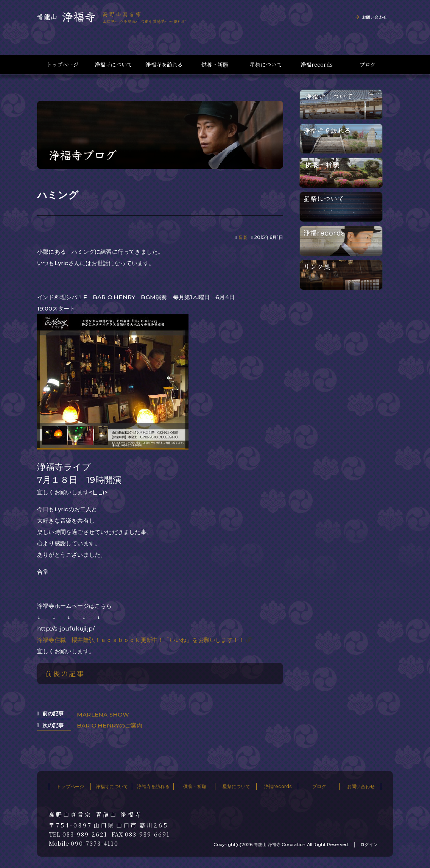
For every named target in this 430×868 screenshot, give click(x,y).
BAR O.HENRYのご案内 (110, 725)
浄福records (317, 65)
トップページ (62, 65)
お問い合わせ (375, 17)
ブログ (368, 65)
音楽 (243, 237)
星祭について (266, 65)
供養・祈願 (215, 65)
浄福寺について (113, 65)
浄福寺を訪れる (164, 65)
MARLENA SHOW (103, 714)
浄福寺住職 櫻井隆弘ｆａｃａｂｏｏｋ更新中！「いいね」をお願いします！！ (141, 640)
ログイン (369, 845)
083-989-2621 (85, 834)
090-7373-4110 (95, 843)
